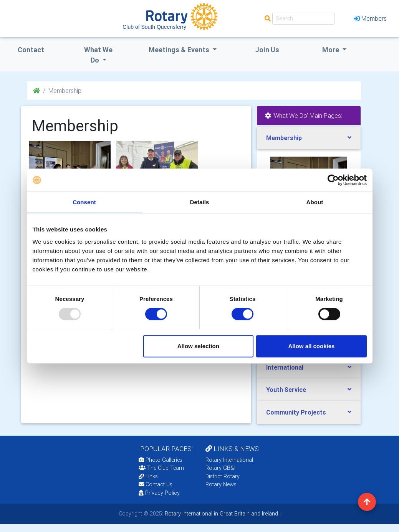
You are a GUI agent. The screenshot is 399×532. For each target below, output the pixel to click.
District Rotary (223, 476)
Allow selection (198, 346)
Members (370, 18)
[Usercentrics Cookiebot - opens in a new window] (333, 180)
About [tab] (315, 202)
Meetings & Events (180, 50)
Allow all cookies (312, 346)
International (285, 367)
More (331, 50)
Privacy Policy (159, 493)
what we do (98, 55)
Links (148, 476)
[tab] (309, 138)
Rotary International (229, 460)
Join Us (267, 50)
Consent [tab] (84, 202)
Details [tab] (200, 202)
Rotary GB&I (220, 468)
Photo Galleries (161, 460)
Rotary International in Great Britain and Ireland (221, 514)
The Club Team (161, 468)
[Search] (303, 19)
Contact (31, 50)
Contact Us (156, 484)
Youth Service (286, 390)
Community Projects (296, 412)
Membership (284, 138)
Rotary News (221, 484)
